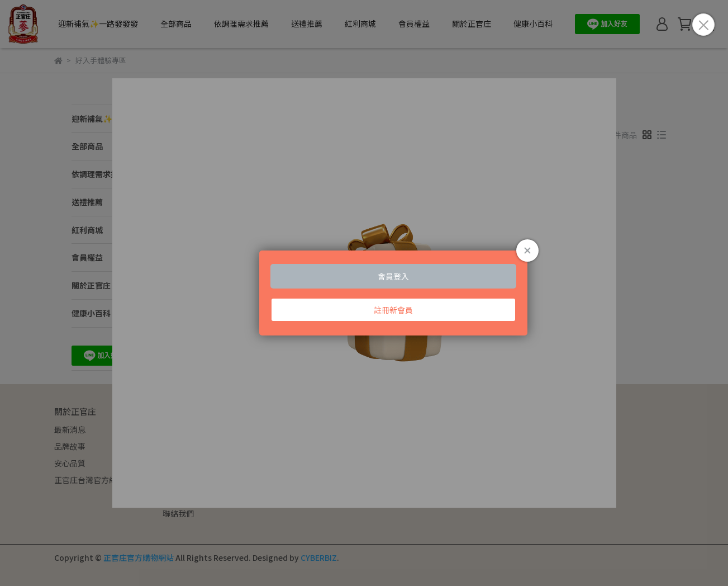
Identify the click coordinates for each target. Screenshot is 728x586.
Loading (364, 293)
